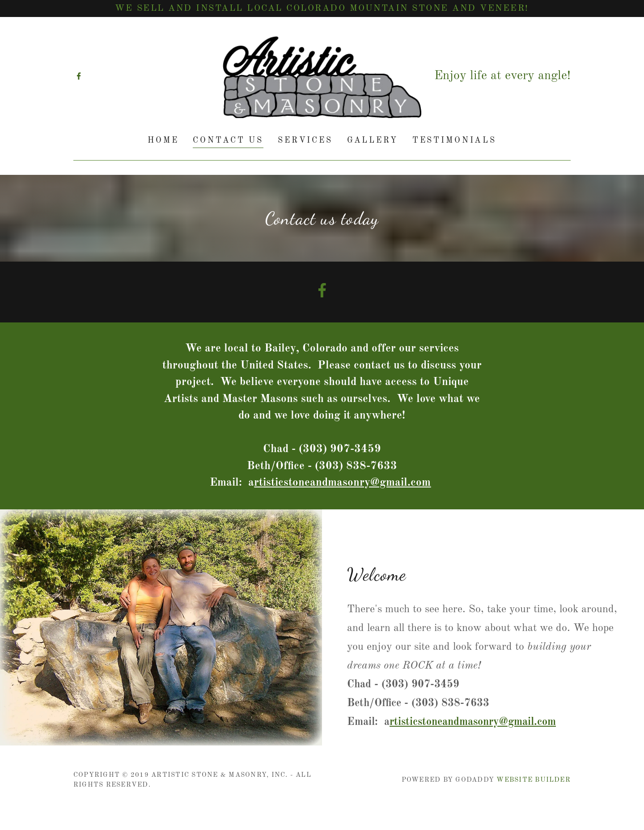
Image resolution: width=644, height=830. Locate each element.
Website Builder (534, 780)
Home (163, 140)
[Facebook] (79, 76)
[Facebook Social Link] (322, 292)
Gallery (373, 140)
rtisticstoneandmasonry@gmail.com (473, 722)
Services (305, 140)
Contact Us (228, 140)
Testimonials (454, 140)
